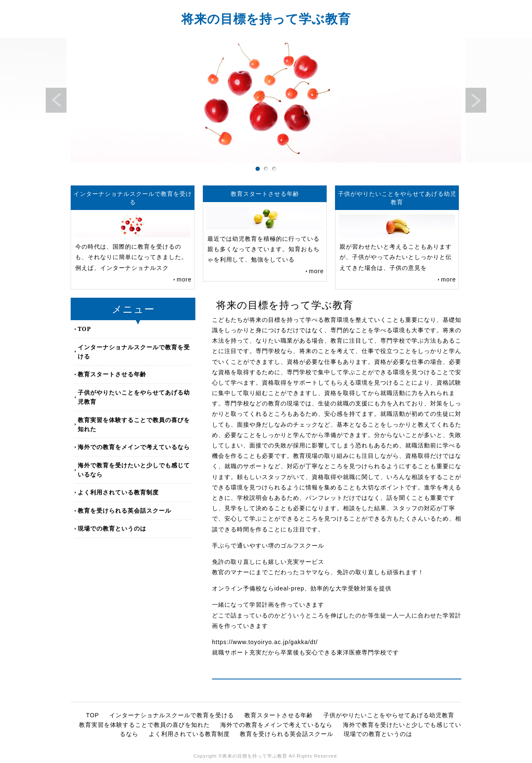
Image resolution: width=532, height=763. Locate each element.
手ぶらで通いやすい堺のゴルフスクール (268, 546)
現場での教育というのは (112, 528)
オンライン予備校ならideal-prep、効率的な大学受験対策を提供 (302, 588)
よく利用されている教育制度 (118, 492)
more (184, 279)
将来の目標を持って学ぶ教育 (266, 19)
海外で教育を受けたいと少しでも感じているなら (134, 470)
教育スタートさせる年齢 (112, 374)
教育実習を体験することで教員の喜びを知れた (134, 424)
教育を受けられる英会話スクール (124, 510)
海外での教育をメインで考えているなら (134, 447)
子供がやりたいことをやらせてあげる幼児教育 (134, 397)
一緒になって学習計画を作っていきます (268, 605)
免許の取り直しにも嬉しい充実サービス (268, 562)
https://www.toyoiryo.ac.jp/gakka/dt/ (265, 642)
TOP (84, 329)
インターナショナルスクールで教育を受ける (134, 352)
